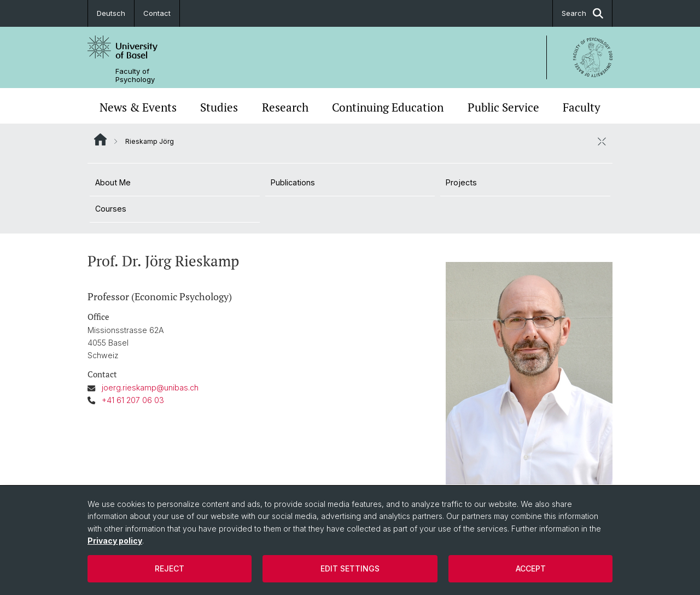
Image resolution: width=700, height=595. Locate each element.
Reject (170, 568)
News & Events (138, 107)
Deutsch (111, 13)
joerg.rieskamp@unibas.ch (150, 387)
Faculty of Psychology (135, 75)
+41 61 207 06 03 (133, 400)
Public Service (503, 107)
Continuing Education (388, 107)
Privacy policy (115, 541)
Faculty (582, 107)
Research (285, 107)
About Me (113, 182)
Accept (531, 568)
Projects (461, 182)
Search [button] (582, 13)
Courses (111, 209)
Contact (157, 13)
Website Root (100, 139)
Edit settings (350, 568)
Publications (293, 182)
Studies (219, 107)
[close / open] (602, 141)
